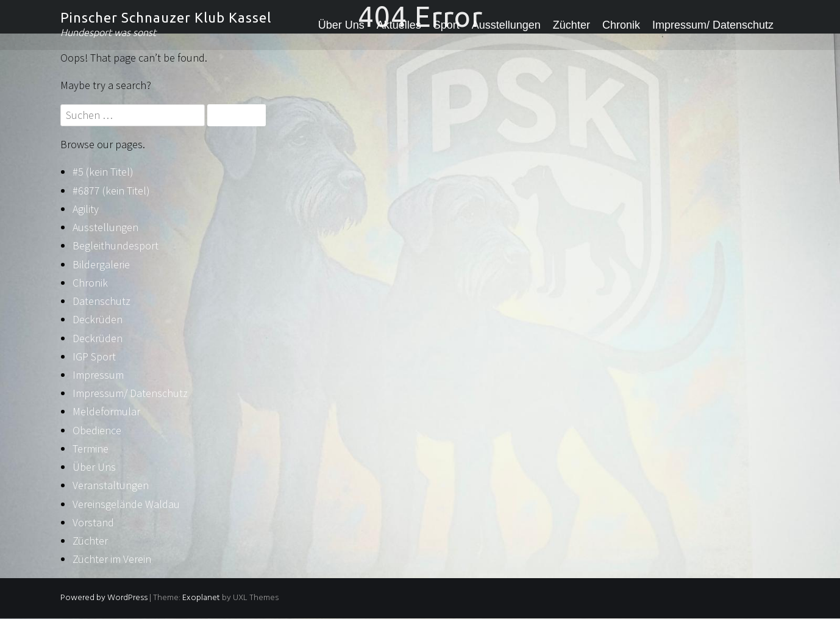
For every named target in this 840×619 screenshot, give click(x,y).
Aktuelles (399, 25)
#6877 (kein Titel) (111, 191)
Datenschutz (101, 301)
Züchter (571, 25)
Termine (91, 449)
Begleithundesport (116, 245)
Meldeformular (106, 411)
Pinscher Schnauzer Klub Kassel (166, 17)
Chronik (621, 25)
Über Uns (341, 25)
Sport (447, 25)
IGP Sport (94, 356)
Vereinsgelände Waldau (126, 504)
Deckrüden (98, 319)
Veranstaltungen (111, 485)
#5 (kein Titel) (103, 172)
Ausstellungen (506, 25)
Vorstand (93, 522)
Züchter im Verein (112, 559)
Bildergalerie (101, 264)
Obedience (97, 430)
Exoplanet (201, 598)
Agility (86, 209)
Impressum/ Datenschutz (713, 25)
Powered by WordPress (104, 598)
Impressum (98, 375)
